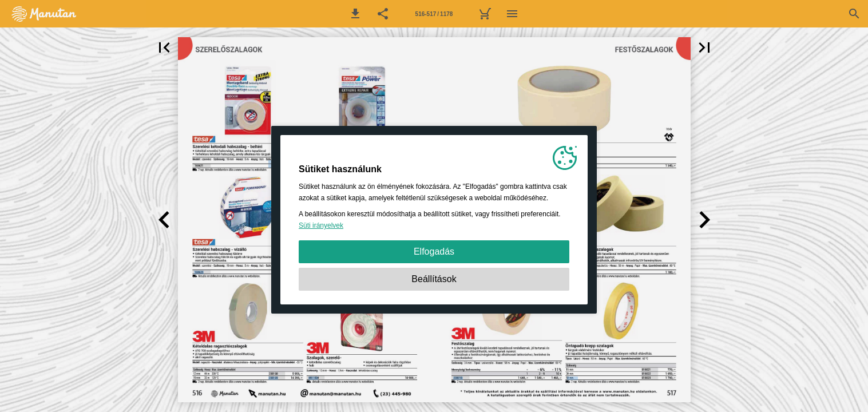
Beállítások (434, 279)
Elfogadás (434, 251)
